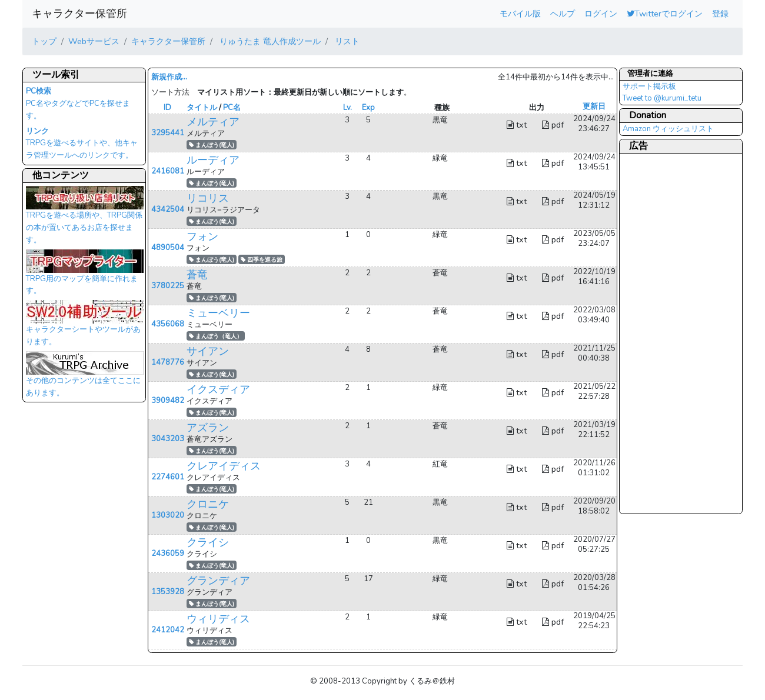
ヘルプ (563, 14)
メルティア (213, 122)
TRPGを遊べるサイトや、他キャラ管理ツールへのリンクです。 (82, 144)
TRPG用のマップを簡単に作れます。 (85, 276)
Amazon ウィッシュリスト (668, 129)
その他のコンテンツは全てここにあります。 (85, 378)
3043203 (168, 439)
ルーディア (213, 160)
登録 (720, 14)
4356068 (168, 324)
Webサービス (94, 41)
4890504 (168, 248)
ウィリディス (218, 619)
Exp (368, 108)
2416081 (168, 171)
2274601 (168, 477)
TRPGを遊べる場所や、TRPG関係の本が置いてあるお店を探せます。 (85, 218)
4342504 (168, 209)
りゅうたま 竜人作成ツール (269, 41)
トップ (44, 41)
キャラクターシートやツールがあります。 (85, 326)
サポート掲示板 (649, 86)
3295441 (168, 133)
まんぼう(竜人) (212, 145)
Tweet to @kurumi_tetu (662, 98)
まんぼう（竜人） (216, 336)
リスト (346, 41)
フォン (202, 236)
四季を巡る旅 (262, 260)
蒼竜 (197, 275)
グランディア (218, 581)
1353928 (168, 592)
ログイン (601, 14)
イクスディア (218, 389)
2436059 (168, 554)
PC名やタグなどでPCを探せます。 (78, 104)
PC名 (232, 108)
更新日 (594, 106)
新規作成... (169, 77)
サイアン (208, 351)
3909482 (168, 401)
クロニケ (208, 504)
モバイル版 (520, 14)
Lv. (347, 108)
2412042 (168, 630)
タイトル (202, 108)
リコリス (208, 198)
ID (167, 108)
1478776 (168, 362)
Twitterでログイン (665, 14)
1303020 (168, 515)
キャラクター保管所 (79, 14)
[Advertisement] (670, 333)
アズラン (208, 428)
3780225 (168, 286)
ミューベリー (218, 313)
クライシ (208, 542)
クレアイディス (224, 466)
